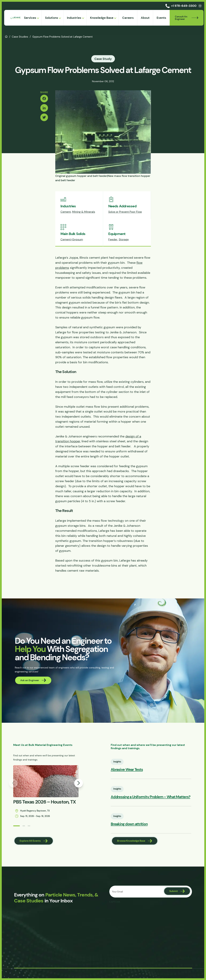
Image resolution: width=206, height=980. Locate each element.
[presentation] (136, 912)
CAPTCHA (115, 902)
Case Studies (20, 37)
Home (6, 36)
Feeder (113, 239)
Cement (66, 212)
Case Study (103, 59)
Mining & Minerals (84, 212)
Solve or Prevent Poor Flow (125, 212)
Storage (124, 239)
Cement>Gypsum (72, 239)
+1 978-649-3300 (180, 6)
